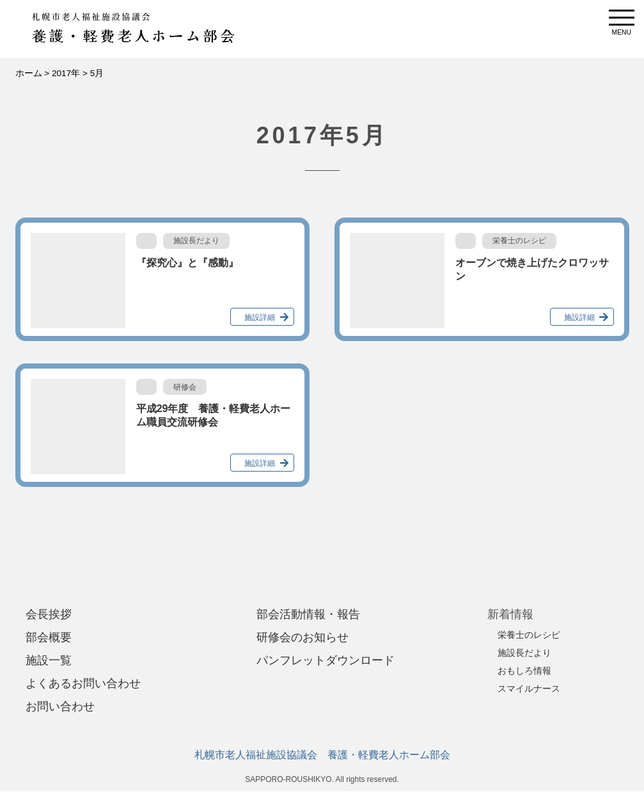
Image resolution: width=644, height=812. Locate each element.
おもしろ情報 (524, 671)
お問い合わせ (60, 706)
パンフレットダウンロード (326, 660)
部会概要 (49, 637)
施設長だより (524, 653)
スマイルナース (529, 689)
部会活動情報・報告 (308, 614)
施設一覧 (49, 660)
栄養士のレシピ (529, 635)
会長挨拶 (49, 614)
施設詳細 (260, 317)
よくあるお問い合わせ (83, 683)
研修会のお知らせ (302, 637)
